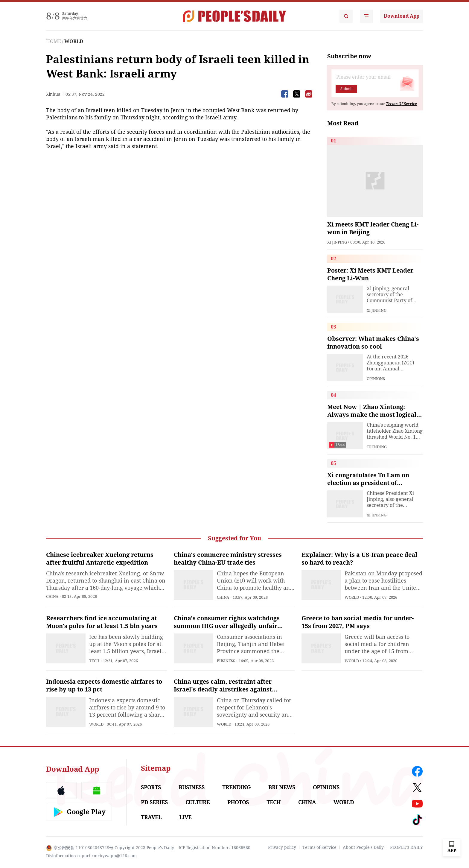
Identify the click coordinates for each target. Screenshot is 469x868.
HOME (54, 41)
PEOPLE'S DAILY (406, 847)
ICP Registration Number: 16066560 (214, 848)
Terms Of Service (401, 104)
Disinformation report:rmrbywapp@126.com (91, 856)
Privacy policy (282, 847)
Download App (402, 16)
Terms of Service (319, 847)
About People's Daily (363, 847)
